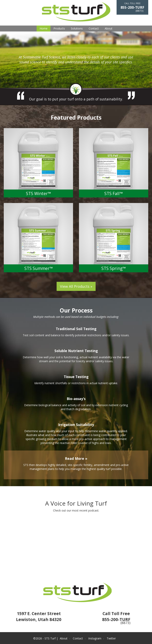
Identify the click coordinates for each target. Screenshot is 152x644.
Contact (94, 28)
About (109, 28)
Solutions (77, 28)
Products (59, 28)
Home (44, 28)
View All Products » (76, 286)
